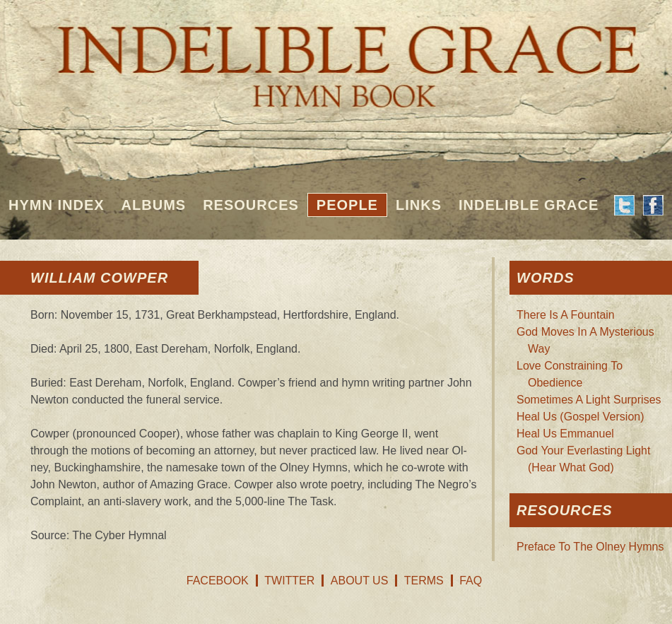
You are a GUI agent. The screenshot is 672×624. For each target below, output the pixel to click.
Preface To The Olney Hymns (590, 547)
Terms (424, 581)
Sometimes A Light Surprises (589, 400)
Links (419, 205)
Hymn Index (57, 205)
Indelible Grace (529, 205)
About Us (360, 581)
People (347, 205)
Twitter (289, 581)
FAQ (471, 581)
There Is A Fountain (566, 315)
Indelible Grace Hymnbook (336, 57)
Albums (154, 205)
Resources (251, 205)
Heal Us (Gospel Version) (580, 417)
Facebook (218, 581)
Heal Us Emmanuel (565, 434)
